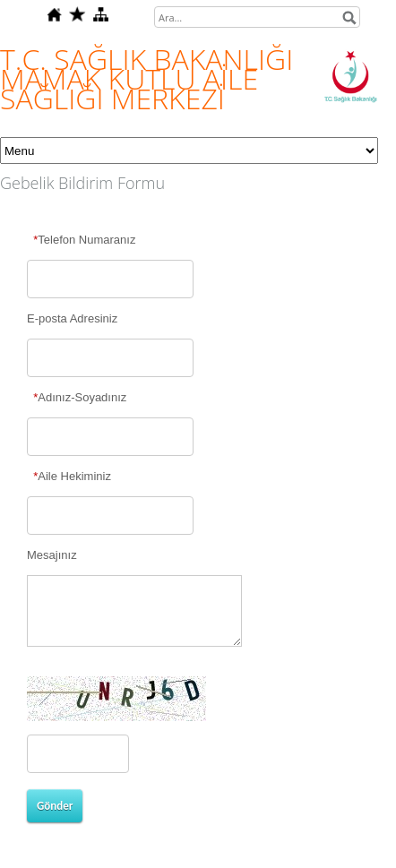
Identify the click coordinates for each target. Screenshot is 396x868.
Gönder (55, 806)
